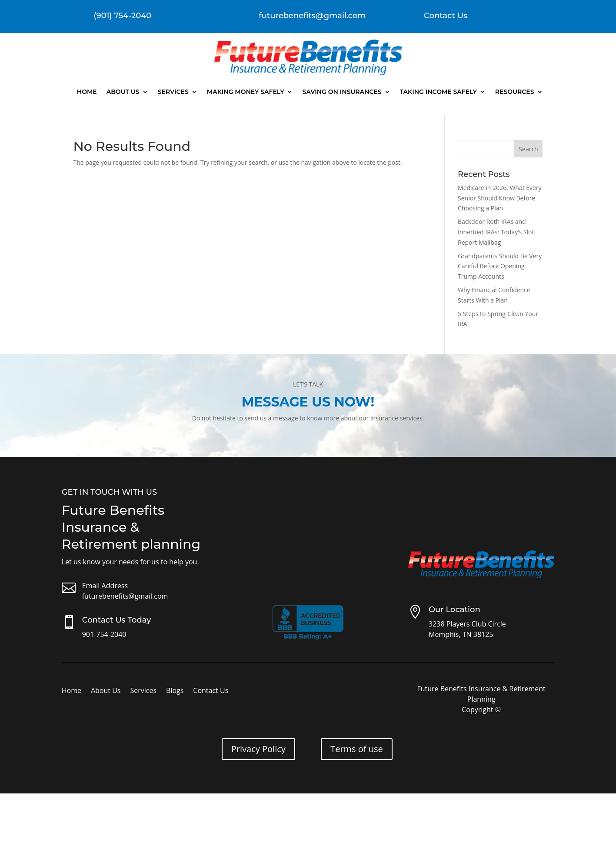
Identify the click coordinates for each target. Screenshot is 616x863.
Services (173, 92)
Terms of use (357, 749)
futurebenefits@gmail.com (125, 596)
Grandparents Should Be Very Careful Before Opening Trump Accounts (500, 266)
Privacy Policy (258, 749)
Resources (515, 92)
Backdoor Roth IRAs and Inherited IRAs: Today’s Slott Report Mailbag (497, 232)
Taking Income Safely (438, 92)
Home (87, 92)
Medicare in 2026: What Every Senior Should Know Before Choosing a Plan (500, 198)
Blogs (175, 691)
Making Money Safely (246, 92)
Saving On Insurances (342, 92)
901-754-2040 (104, 634)
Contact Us (446, 16)
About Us (123, 92)
